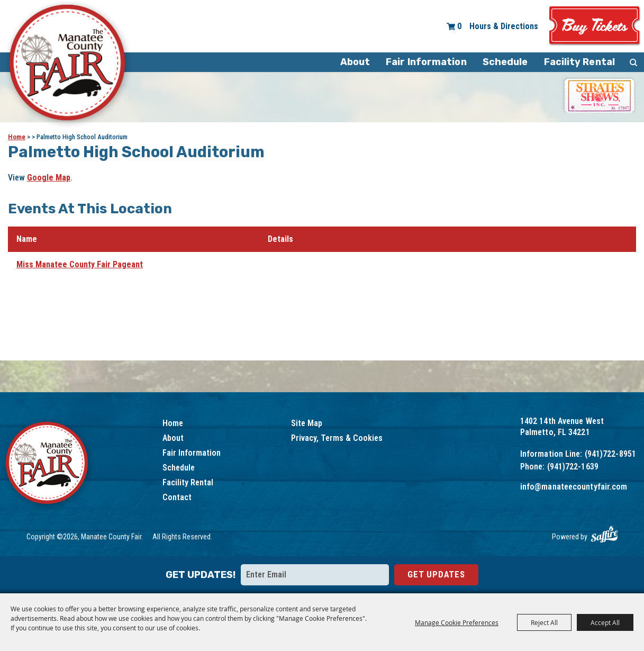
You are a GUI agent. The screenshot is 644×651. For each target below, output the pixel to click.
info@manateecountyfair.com (574, 487)
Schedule (505, 62)
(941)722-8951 (610, 454)
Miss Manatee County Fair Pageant (80, 264)
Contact (177, 497)
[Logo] (48, 464)
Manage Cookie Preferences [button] (457, 622)
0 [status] (459, 26)
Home (17, 137)
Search (633, 62)
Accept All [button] (605, 622)
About (355, 62)
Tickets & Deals (595, 26)
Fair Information (426, 62)
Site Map (307, 423)
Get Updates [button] (436, 574)
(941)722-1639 (573, 467)
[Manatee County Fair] (68, 65)
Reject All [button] (544, 622)
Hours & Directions (504, 26)
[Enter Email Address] (315, 575)
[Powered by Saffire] (604, 534)
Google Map (49, 178)
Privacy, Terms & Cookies (337, 438)
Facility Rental (580, 62)
